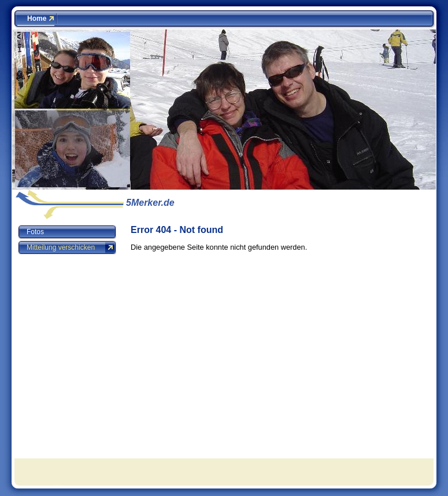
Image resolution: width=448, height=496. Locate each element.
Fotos (35, 232)
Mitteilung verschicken (61, 247)
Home (37, 18)
